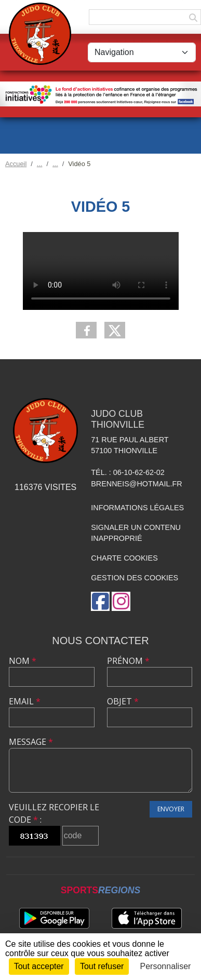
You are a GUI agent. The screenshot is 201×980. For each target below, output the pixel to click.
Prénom (128, 661)
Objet (123, 701)
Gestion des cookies (135, 578)
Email (25, 701)
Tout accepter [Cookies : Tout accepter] (39, 966)
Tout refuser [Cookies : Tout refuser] (102, 966)
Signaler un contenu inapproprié (136, 533)
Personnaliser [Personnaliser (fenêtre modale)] (166, 966)
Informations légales (137, 508)
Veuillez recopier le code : (54, 813)
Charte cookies (124, 558)
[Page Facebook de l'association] (100, 601)
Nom (23, 661)
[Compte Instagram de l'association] (121, 601)
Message (31, 742)
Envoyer (171, 809)
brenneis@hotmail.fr (136, 484)
